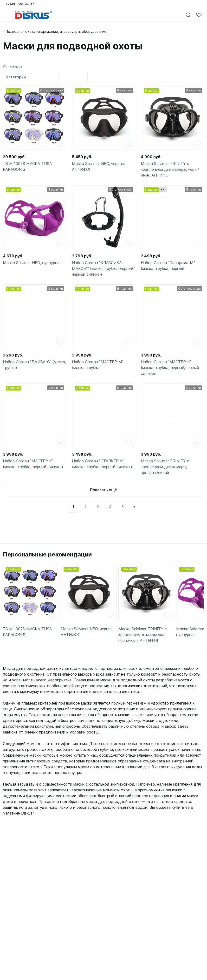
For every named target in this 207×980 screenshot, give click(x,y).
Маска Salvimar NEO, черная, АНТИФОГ (98, 166)
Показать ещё (103, 490)
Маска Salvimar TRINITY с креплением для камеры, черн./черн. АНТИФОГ (170, 169)
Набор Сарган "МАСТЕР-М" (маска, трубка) (98, 365)
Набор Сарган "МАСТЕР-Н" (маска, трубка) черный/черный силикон (170, 368)
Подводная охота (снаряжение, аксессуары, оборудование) (57, 31)
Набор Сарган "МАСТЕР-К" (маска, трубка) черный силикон (33, 464)
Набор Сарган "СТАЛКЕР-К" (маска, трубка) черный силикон (102, 464)
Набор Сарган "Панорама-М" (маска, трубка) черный (168, 266)
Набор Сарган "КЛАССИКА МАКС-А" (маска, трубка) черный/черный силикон (103, 268)
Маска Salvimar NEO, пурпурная (32, 263)
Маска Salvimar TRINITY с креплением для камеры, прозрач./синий (165, 467)
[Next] (134, 507)
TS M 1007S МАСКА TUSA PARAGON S (27, 166)
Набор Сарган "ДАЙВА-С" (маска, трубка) (34, 365)
